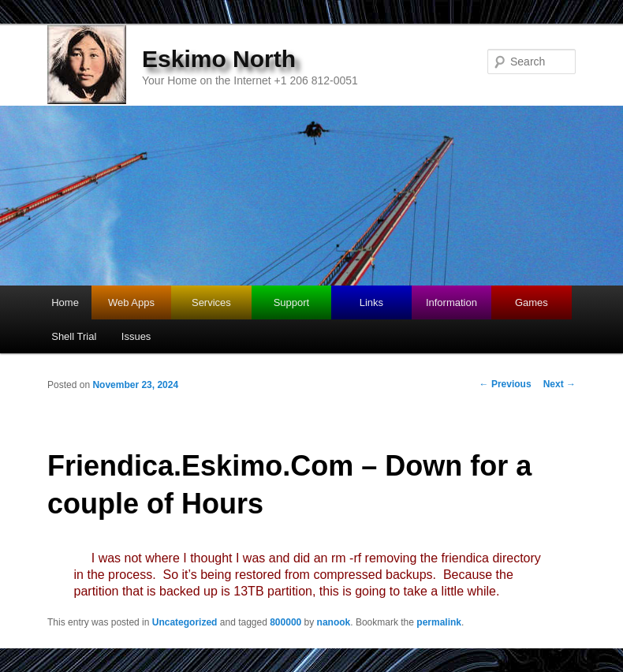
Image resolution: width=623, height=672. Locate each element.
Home (65, 302)
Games (532, 302)
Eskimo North (219, 59)
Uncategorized (185, 622)
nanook (334, 622)
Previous (505, 384)
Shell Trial (74, 336)
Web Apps (131, 302)
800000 (285, 622)
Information (451, 302)
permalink (439, 622)
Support (292, 302)
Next (560, 384)
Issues (136, 336)
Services (211, 302)
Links (371, 302)
